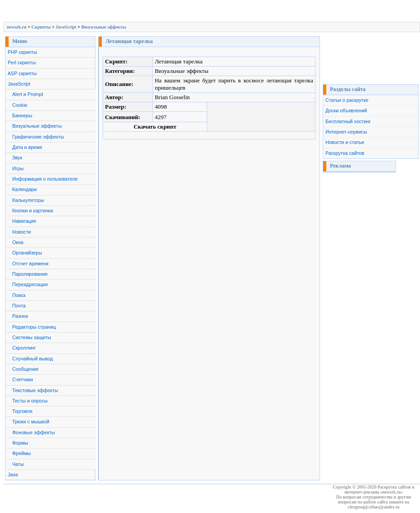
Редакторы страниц (34, 327)
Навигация (24, 221)
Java (13, 475)
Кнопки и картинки (33, 211)
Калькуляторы (28, 200)
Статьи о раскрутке (347, 100)
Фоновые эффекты (33, 432)
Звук (17, 158)
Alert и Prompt (28, 94)
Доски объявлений (346, 110)
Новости (21, 232)
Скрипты (41, 27)
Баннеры (22, 115)
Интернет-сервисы (346, 132)
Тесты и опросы (30, 401)
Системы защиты (32, 337)
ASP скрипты (22, 73)
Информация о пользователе (45, 179)
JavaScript (66, 27)
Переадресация (30, 284)
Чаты (18, 464)
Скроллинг (24, 348)
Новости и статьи (345, 142)
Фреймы (21, 453)
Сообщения (25, 369)
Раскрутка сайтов (345, 153)
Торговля (22, 411)
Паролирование (30, 274)
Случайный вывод (33, 359)
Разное (20, 316)
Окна (18, 242)
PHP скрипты (22, 52)
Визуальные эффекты (104, 27)
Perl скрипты (22, 62)
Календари (24, 189)
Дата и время (27, 147)
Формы (20, 443)
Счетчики (23, 379)
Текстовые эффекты (35, 390)
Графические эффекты (38, 137)
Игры (18, 168)
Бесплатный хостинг (348, 121)
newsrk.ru (17, 27)
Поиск (19, 295)
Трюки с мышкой (31, 422)
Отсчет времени (30, 264)
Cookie (20, 105)
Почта (19, 306)
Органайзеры (27, 253)
